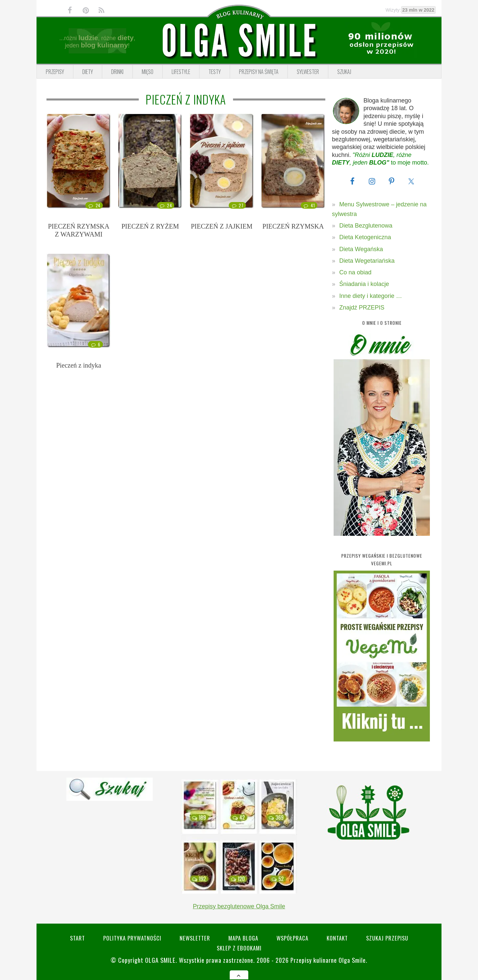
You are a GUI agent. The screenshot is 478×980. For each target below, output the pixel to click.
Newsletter (195, 938)
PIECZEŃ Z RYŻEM (150, 226)
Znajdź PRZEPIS (362, 308)
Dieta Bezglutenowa (366, 226)
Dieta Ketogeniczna (365, 237)
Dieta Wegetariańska (367, 261)
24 (94, 205)
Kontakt (337, 938)
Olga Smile (160, 960)
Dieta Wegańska (361, 249)
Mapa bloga (243, 938)
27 (237, 205)
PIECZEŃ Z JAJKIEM (222, 226)
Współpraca (292, 938)
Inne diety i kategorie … (371, 296)
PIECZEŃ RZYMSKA (293, 226)
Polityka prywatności (132, 938)
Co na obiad (355, 272)
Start (78, 938)
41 (309, 205)
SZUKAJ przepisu (387, 938)
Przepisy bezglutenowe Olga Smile (239, 906)
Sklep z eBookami (239, 948)
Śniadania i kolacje (364, 284)
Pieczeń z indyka (79, 365)
